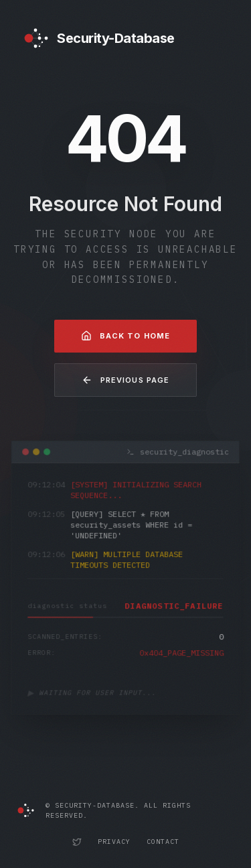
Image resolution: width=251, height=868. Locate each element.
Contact (163, 842)
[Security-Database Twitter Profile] (77, 842)
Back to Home (125, 336)
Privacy (114, 842)
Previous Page (125, 380)
